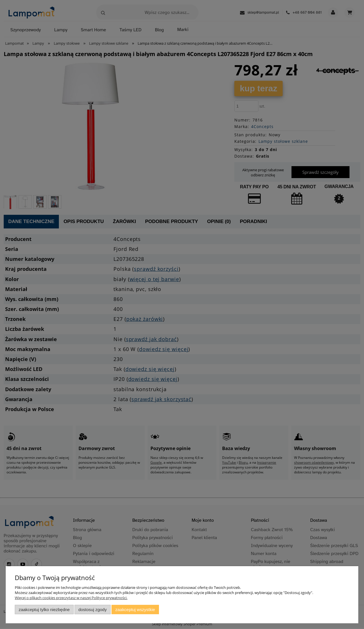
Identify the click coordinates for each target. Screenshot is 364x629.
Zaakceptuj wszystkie (135, 610)
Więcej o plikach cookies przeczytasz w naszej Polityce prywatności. (71, 598)
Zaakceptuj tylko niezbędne (44, 610)
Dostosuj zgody (92, 610)
